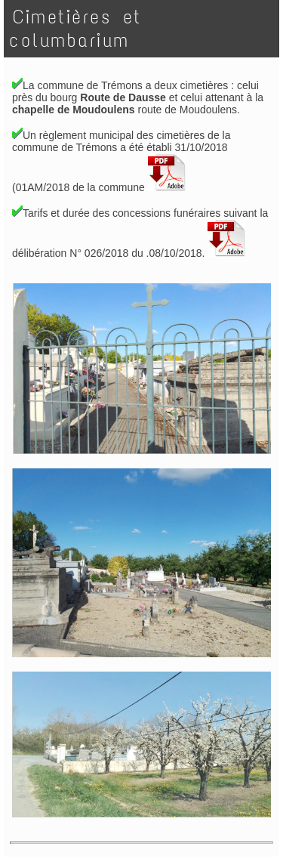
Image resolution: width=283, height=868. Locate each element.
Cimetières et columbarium (75, 29)
